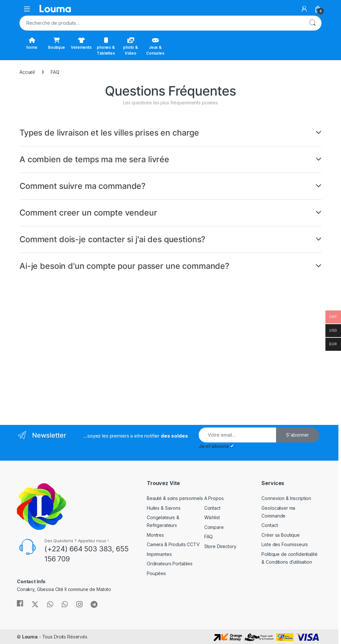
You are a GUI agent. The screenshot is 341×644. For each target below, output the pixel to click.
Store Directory (220, 546)
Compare (214, 527)
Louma (30, 637)
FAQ (209, 537)
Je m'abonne (214, 446)
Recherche (312, 23)
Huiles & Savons (164, 508)
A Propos (214, 498)
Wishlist (212, 517)
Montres (155, 535)
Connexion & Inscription (286, 498)
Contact (212, 508)
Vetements (81, 44)
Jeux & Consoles (155, 46)
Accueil (27, 72)
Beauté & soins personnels (175, 498)
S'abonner (297, 435)
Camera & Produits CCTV (173, 544)
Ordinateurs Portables (170, 564)
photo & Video (131, 46)
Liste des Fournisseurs (285, 544)
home (32, 44)
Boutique (57, 44)
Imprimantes (159, 554)
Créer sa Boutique (281, 535)
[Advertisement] (93, 349)
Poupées (156, 573)
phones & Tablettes (106, 46)
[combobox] (161, 23)
